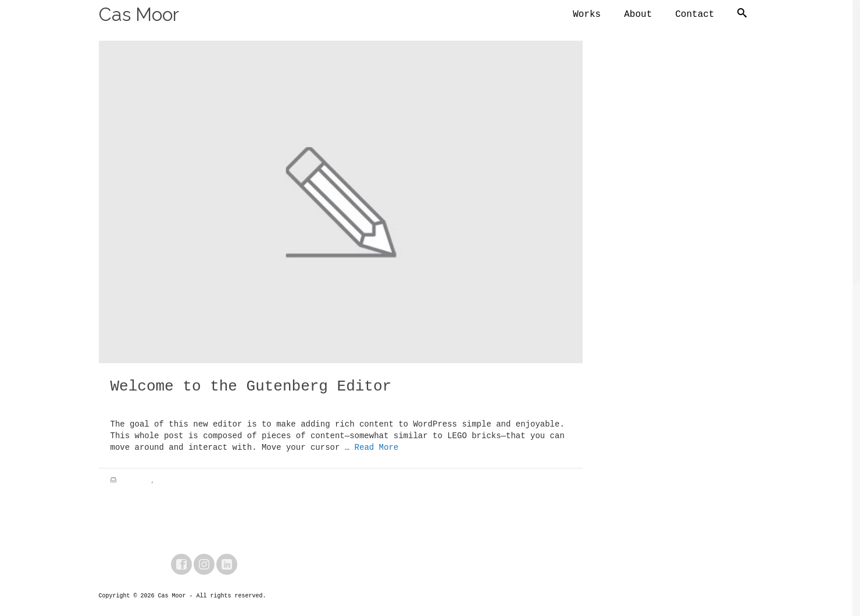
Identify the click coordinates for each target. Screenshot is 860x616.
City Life (174, 483)
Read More (377, 449)
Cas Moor (139, 14)
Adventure (135, 483)
